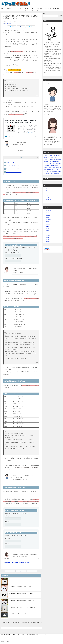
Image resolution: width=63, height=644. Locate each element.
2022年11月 (48, 217)
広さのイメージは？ (11, 162)
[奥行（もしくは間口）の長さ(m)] (13, 261)
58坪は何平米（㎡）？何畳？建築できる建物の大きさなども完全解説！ (22, 607)
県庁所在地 (27, 9)
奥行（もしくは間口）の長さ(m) (13, 259)
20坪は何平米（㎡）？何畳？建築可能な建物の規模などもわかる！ (22, 580)
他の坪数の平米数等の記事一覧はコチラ (18, 562)
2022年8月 (48, 224)
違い (47, 202)
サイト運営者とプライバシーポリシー (53, 9)
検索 (44, 14)
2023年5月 (48, 215)
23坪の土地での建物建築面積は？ (14, 166)
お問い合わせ (39, 9)
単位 (33, 9)
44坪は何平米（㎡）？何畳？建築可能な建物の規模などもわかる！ (22, 614)
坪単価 (7, 516)
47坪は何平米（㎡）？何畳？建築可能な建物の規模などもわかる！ (22, 600)
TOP (6, 635)
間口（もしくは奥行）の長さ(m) (13, 253)
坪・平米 (9, 24)
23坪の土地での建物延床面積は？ (14, 169)
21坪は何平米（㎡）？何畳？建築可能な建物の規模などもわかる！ (22, 587)
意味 (21, 9)
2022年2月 (48, 237)
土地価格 (7, 522)
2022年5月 (48, 231)
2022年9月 (48, 222)
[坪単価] (13, 519)
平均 (16, 9)
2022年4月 (48, 233)
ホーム (2, 9)
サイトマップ (9, 9)
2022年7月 (48, 226)
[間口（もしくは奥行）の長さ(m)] (13, 256)
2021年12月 (48, 242)
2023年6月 (48, 213)
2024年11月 (48, 211)
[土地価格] (13, 524)
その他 (47, 197)
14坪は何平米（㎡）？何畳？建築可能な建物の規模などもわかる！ (22, 594)
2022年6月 (48, 228)
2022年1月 (48, 240)
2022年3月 (48, 235)
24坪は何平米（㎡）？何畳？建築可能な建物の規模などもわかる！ (32, 623)
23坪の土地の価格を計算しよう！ (14, 172)
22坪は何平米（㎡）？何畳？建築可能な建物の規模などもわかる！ (12, 623)
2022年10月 (48, 220)
